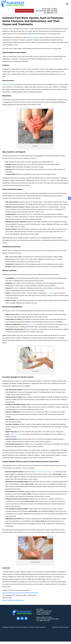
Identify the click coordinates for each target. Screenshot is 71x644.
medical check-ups (16, 436)
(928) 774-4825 (52, 9)
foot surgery (50, 295)
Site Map (55, 627)
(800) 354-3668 (52, 11)
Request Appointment (25, 11)
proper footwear (32, 326)
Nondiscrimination (64, 627)
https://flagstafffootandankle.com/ (13, 602)
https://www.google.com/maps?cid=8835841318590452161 (20, 595)
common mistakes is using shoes (45, 474)
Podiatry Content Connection (38, 627)
